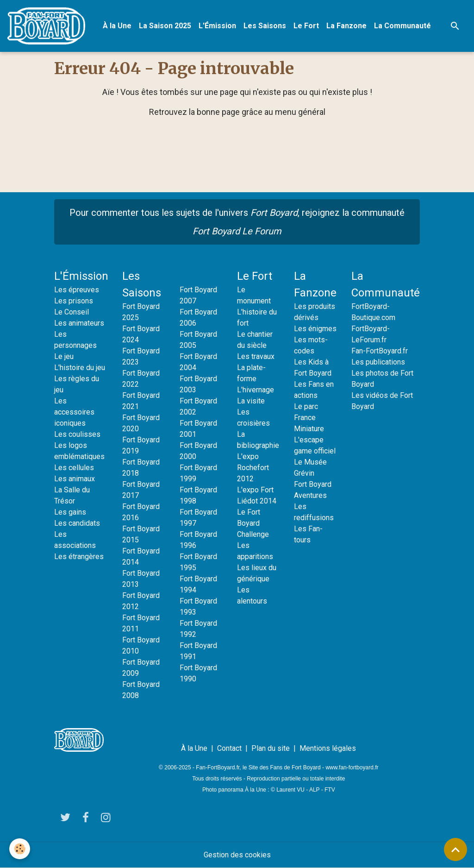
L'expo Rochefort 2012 (253, 468)
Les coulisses (77, 434)
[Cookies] (20, 849)
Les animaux (75, 479)
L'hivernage (256, 390)
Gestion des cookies (237, 855)
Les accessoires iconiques (74, 412)
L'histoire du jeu (80, 368)
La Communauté (402, 26)
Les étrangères (79, 557)
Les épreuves (77, 290)
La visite (251, 401)
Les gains (70, 512)
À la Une (117, 26)
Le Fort (306, 26)
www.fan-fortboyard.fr (352, 767)
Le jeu (64, 356)
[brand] (48, 26)
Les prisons (74, 301)
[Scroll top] (455, 849)
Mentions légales (328, 748)
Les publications (378, 362)
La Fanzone (346, 26)
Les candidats (77, 523)
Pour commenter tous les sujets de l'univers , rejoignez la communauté (237, 222)
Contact (229, 748)
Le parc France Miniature (309, 418)
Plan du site (271, 748)
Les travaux (256, 356)
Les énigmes (315, 329)
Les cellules (74, 468)
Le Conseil (72, 312)
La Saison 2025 (165, 26)
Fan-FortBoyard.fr (380, 351)
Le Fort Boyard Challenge (253, 523)
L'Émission (217, 26)
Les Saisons (265, 26)
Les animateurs (79, 323)
